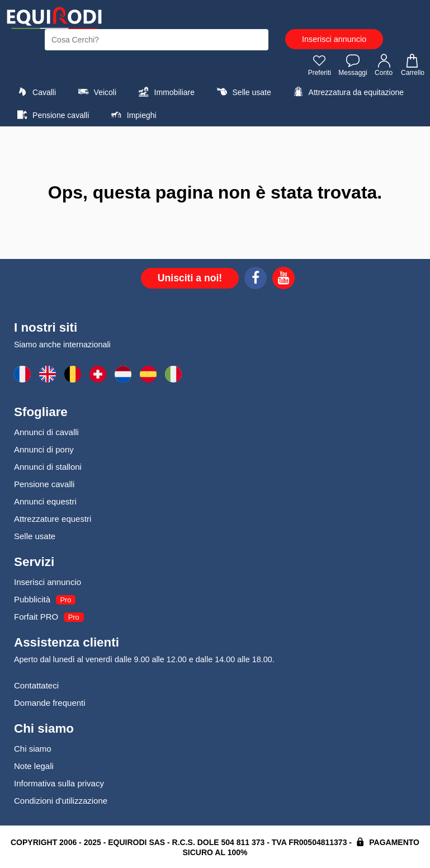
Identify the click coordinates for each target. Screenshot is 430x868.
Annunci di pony (44, 449)
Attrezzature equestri (53, 519)
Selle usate (242, 92)
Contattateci (36, 685)
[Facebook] (256, 280)
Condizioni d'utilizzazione (61, 801)
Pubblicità (32, 599)
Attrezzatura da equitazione (347, 92)
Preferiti (320, 65)
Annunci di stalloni (48, 467)
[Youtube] (283, 280)
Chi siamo (33, 749)
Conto (384, 65)
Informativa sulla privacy (59, 783)
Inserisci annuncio (334, 39)
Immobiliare (165, 92)
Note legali (34, 766)
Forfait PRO (36, 617)
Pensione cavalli (51, 115)
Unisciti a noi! (190, 278)
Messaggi (353, 65)
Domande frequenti (50, 703)
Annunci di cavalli (46, 432)
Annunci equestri (45, 501)
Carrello (412, 65)
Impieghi (133, 115)
